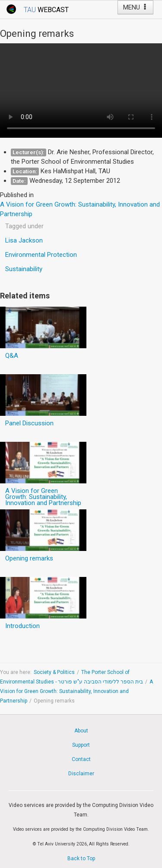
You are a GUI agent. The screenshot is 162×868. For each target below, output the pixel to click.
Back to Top (81, 858)
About (81, 731)
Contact (81, 759)
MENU (135, 7)
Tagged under (24, 226)
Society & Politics (54, 672)
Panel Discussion (29, 423)
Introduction (22, 626)
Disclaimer (81, 774)
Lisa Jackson (24, 240)
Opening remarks (29, 558)
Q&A (12, 356)
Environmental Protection (41, 255)
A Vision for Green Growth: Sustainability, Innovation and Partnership (43, 497)
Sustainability (24, 269)
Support (81, 745)
